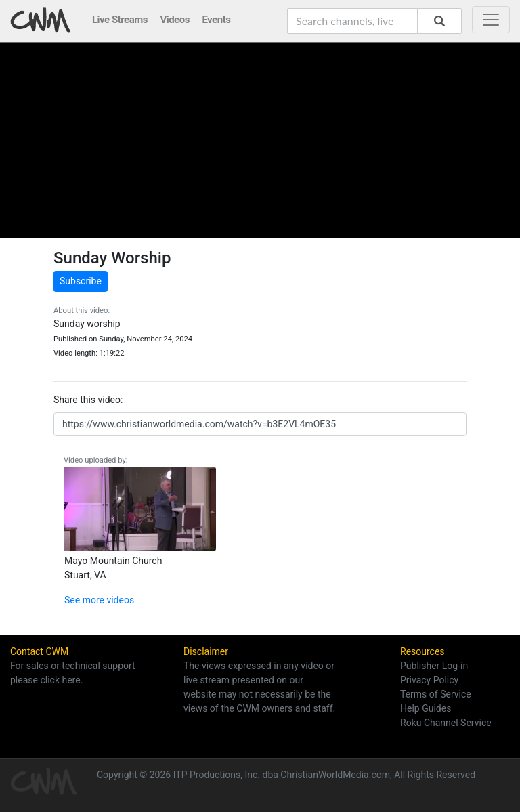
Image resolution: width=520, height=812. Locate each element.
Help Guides (426, 708)
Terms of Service (436, 694)
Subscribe (81, 281)
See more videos (99, 600)
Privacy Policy (429, 680)
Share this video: (88, 400)
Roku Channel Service (446, 723)
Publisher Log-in (434, 666)
